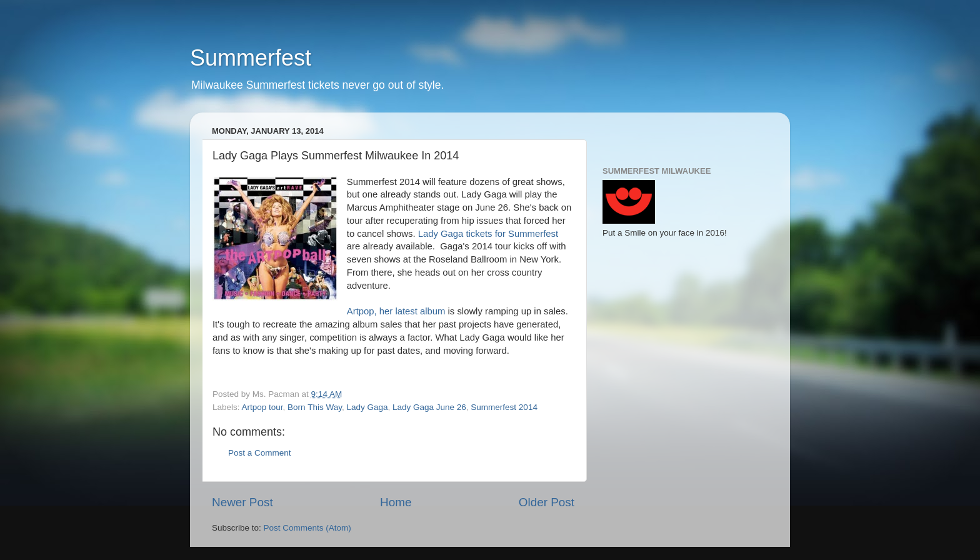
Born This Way (315, 407)
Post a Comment (260, 453)
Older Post (547, 502)
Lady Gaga (367, 407)
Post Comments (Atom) (307, 528)
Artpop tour (262, 407)
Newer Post (242, 502)
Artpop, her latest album (396, 311)
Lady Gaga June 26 (429, 407)
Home (396, 502)
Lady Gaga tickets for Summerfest (488, 234)
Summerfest (251, 58)
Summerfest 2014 (504, 407)
